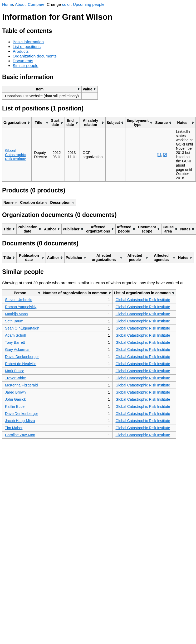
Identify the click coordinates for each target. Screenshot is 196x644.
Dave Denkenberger (21, 414)
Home (8, 4)
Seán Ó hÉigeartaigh (22, 328)
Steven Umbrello (19, 300)
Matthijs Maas (16, 314)
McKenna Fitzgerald (21, 385)
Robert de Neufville (21, 364)
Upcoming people (89, 4)
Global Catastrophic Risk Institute (16, 155)
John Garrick (15, 399)
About (20, 4)
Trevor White (16, 378)
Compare (36, 4)
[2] (165, 155)
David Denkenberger (22, 357)
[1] (159, 155)
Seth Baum (14, 321)
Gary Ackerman (18, 350)
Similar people (26, 66)
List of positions (27, 47)
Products (21, 51)
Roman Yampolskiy (21, 307)
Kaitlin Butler (15, 406)
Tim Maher (14, 428)
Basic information (28, 42)
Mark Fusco (15, 371)
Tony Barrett (15, 342)
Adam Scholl (15, 335)
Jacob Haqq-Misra (20, 421)
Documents (23, 61)
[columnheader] (42, 89)
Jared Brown (15, 392)
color (67, 4)
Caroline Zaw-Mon (20, 435)
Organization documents (35, 56)
